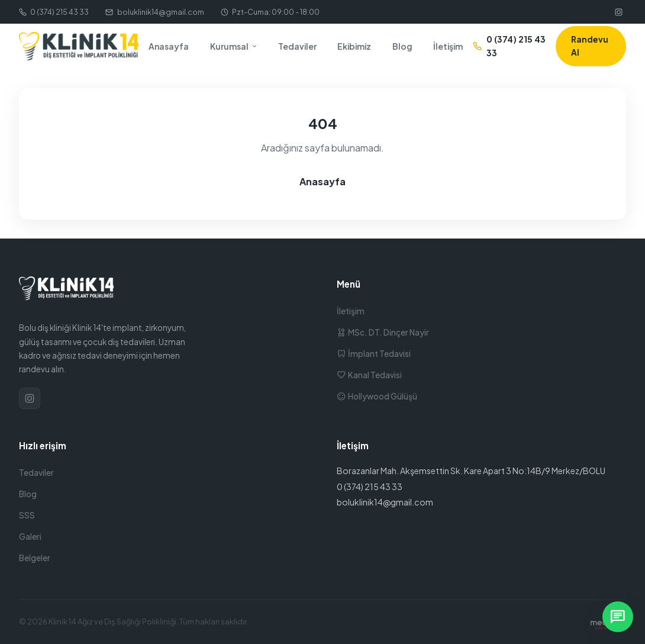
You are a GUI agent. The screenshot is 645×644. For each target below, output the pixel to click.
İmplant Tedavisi (374, 354)
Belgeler (35, 558)
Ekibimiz (354, 46)
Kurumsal (234, 46)
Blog (402, 46)
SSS (27, 515)
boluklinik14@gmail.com (154, 12)
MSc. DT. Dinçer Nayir (383, 332)
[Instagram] (618, 12)
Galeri (30, 537)
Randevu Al (590, 46)
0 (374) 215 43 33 (54, 12)
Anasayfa (169, 46)
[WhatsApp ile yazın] (618, 617)
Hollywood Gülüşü (377, 396)
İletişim (448, 46)
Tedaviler (297, 46)
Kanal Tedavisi (369, 375)
